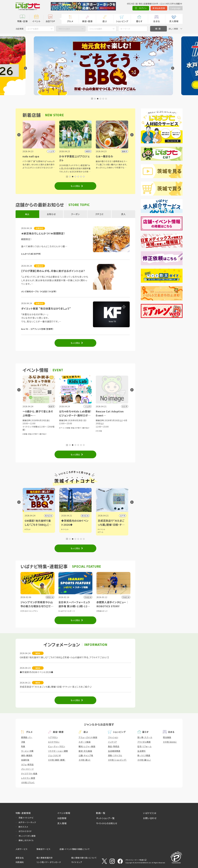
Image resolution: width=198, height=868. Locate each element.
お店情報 (62, 818)
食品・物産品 (114, 746)
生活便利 (141, 751)
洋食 (23, 742)
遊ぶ (105, 21)
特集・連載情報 (23, 813)
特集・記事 (23, 21)
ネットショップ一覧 (105, 818)
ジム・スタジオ (54, 755)
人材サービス (22, 849)
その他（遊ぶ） (85, 760)
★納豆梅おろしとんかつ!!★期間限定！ (43, 233)
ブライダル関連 (144, 742)
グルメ (70, 21)
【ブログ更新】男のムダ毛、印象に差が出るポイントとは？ (53, 271)
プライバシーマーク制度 (135, 860)
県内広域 (85, 516)
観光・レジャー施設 (87, 746)
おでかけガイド (25, 831)
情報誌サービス (43, 849)
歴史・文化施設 (85, 751)
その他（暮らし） (144, 760)
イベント (36, 21)
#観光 (27, 529)
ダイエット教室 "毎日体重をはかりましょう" (46, 308)
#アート (99, 428)
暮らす (139, 21)
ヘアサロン (53, 737)
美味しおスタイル (26, 840)
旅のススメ (23, 827)
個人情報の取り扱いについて (84, 858)
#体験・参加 (41, 428)
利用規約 (20, 862)
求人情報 (174, 21)
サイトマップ (77, 862)
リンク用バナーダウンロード (49, 862)
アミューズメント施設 (88, 737)
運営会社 (20, 858)
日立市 (49, 516)
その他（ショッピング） (117, 760)
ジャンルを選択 (96, 29)
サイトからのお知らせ (107, 823)
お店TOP (50, 21)
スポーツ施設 (85, 742)
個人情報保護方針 (45, 858)
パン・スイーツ (27, 769)
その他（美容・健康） (57, 760)
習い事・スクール (145, 737)
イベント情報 (64, 813)
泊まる (156, 21)
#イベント (102, 529)
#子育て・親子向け (76, 434)
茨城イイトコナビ (26, 818)
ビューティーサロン (56, 746)
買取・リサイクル (115, 755)
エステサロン (54, 742)
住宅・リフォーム (144, 746)
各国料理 (25, 760)
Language (176, 8)
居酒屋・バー (27, 737)
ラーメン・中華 (27, 751)
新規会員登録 (159, 8)
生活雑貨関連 (114, 751)
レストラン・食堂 (28, 778)
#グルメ (64, 529)
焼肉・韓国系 (27, 755)
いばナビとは (150, 813)
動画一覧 (101, 813)
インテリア (112, 742)
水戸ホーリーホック (27, 822)
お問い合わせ (150, 818)
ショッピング (122, 21)
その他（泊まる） (170, 742)
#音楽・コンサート (29, 428)
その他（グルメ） (28, 782)
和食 (23, 746)
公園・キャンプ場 (86, 755)
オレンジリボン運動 (27, 836)
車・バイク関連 (144, 755)
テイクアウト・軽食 (29, 774)
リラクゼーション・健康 (58, 751)
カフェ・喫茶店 (27, 764)
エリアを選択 (33, 29)
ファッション (113, 737)
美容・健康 (87, 21)
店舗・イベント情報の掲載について (75, 849)
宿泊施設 (167, 737)
